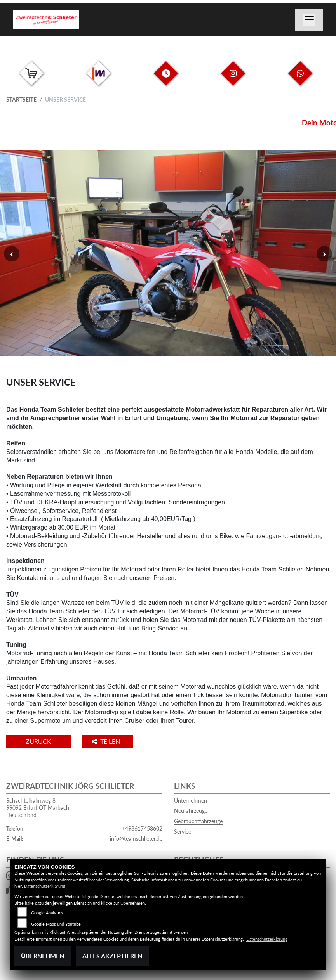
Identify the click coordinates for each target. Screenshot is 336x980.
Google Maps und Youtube (56, 924)
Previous (12, 254)
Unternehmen (191, 801)
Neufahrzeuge (191, 811)
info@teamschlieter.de (136, 839)
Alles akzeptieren (112, 956)
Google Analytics (47, 913)
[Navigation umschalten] (309, 20)
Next (324, 254)
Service (183, 832)
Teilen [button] (107, 741)
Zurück (38, 741)
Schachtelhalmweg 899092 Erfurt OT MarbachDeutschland (38, 808)
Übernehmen (43, 956)
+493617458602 (142, 828)
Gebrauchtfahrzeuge (198, 821)
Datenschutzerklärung (45, 886)
